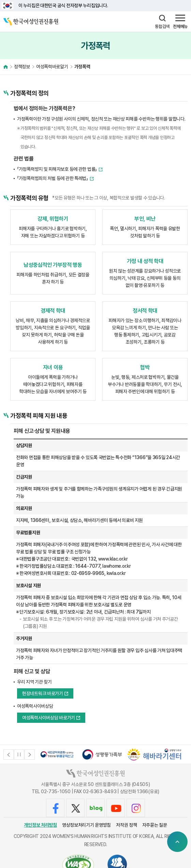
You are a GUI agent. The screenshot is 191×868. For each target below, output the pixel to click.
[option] (57, 754)
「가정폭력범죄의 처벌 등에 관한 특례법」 (53, 178)
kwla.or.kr (116, 573)
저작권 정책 (126, 825)
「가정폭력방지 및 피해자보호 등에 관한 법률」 (57, 169)
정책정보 (22, 67)
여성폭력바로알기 (52, 67)
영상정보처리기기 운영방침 (86, 825)
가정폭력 (82, 67)
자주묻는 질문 (155, 825)
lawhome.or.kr (116, 566)
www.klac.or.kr (113, 559)
